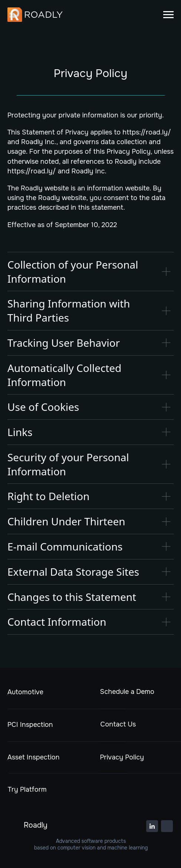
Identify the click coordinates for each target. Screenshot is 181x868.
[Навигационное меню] (168, 15)
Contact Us (118, 724)
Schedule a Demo (127, 692)
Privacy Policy (122, 757)
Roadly (36, 825)
